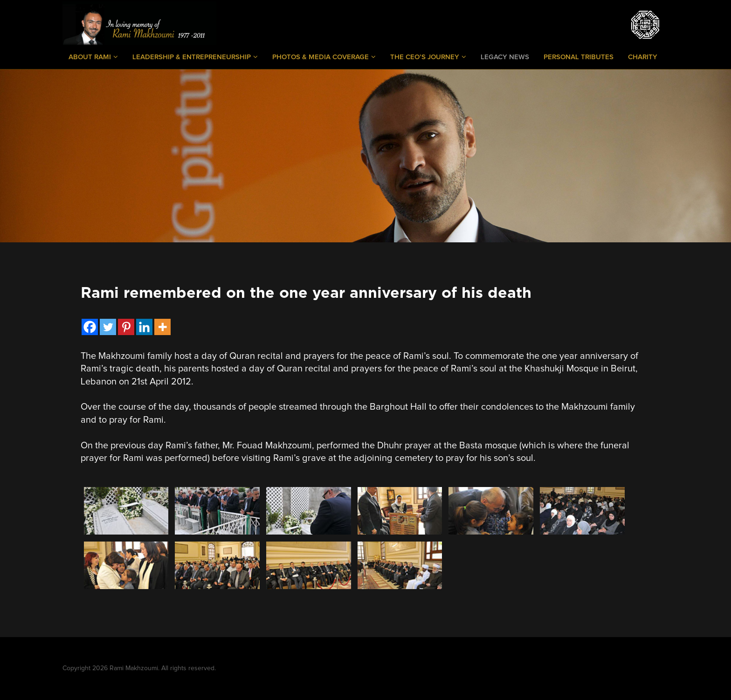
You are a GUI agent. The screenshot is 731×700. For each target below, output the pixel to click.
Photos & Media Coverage (324, 57)
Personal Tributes (579, 57)
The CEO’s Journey (428, 57)
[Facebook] (90, 327)
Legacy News (505, 57)
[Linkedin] (144, 327)
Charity (643, 57)
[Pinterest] (126, 327)
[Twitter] (108, 327)
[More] (162, 327)
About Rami (93, 57)
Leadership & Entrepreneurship (195, 57)
